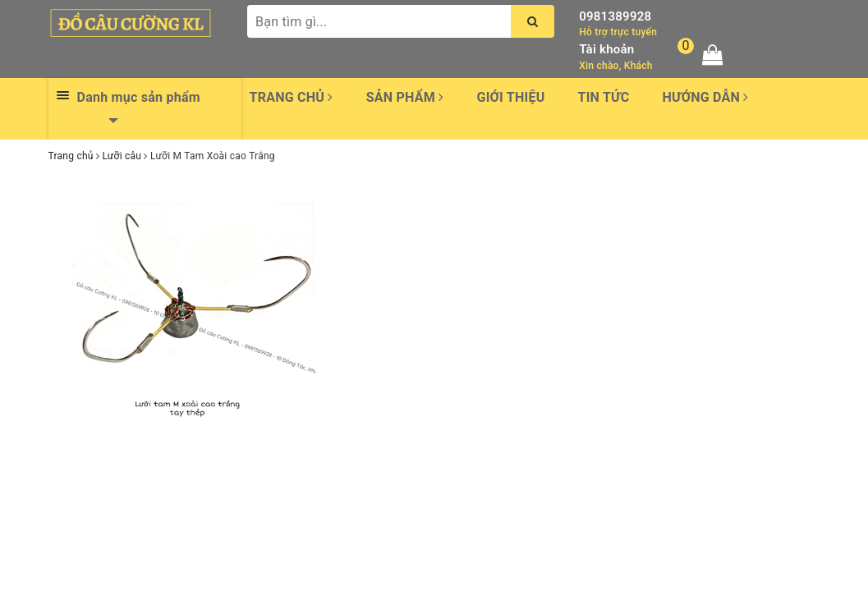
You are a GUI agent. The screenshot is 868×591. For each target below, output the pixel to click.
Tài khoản (606, 49)
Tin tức (604, 97)
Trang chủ (292, 97)
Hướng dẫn (705, 97)
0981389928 (615, 16)
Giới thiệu (510, 97)
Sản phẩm (405, 97)
